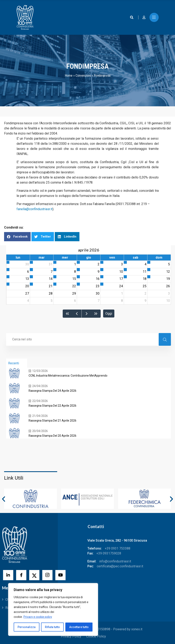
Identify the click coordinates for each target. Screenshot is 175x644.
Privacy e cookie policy (38, 617)
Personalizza (27, 627)
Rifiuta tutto (52, 627)
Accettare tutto (79, 627)
